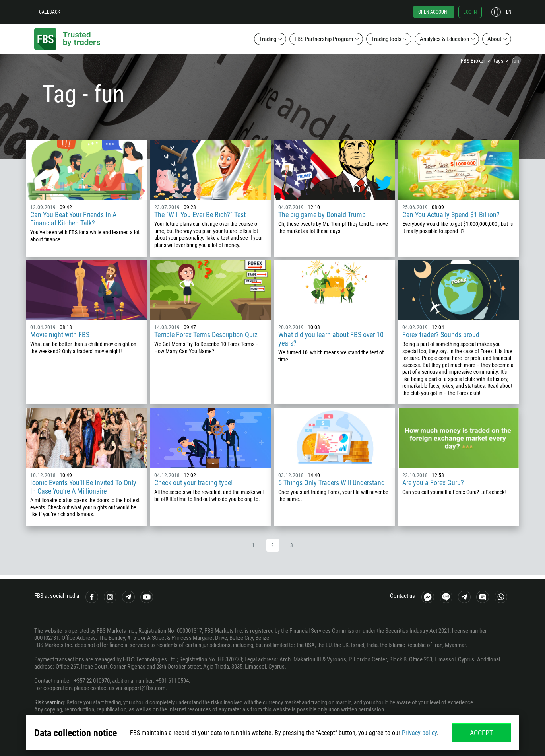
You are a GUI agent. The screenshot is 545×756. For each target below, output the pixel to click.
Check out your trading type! (193, 483)
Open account (434, 12)
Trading (268, 39)
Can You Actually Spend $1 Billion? (451, 215)
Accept (481, 733)
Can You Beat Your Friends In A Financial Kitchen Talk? (73, 219)
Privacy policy (419, 733)
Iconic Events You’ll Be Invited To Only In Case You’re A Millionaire (83, 487)
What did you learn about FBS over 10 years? (331, 339)
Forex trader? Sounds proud (441, 335)
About (494, 39)
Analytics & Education (444, 39)
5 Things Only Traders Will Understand (332, 483)
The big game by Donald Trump (322, 215)
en (509, 12)
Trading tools (386, 39)
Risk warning (49, 702)
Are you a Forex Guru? (433, 483)
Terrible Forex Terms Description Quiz (206, 335)
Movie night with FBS (60, 335)
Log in (470, 12)
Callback (50, 12)
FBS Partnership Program (324, 39)
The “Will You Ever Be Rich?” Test (200, 215)
